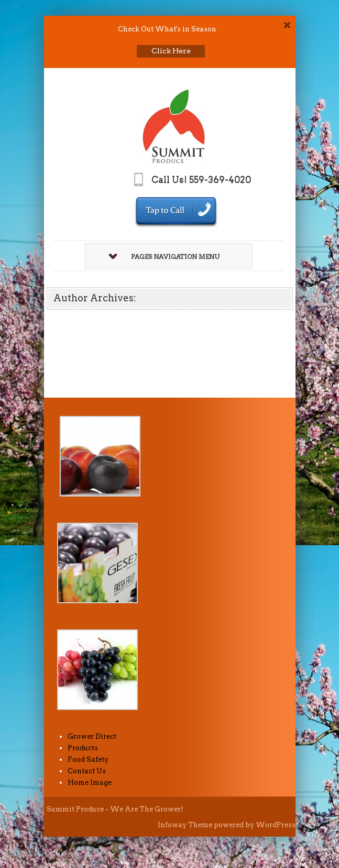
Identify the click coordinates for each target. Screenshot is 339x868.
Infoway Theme (185, 825)
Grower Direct (92, 736)
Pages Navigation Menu (164, 257)
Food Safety (88, 759)
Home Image (90, 782)
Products (83, 748)
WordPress (276, 825)
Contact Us (87, 771)
